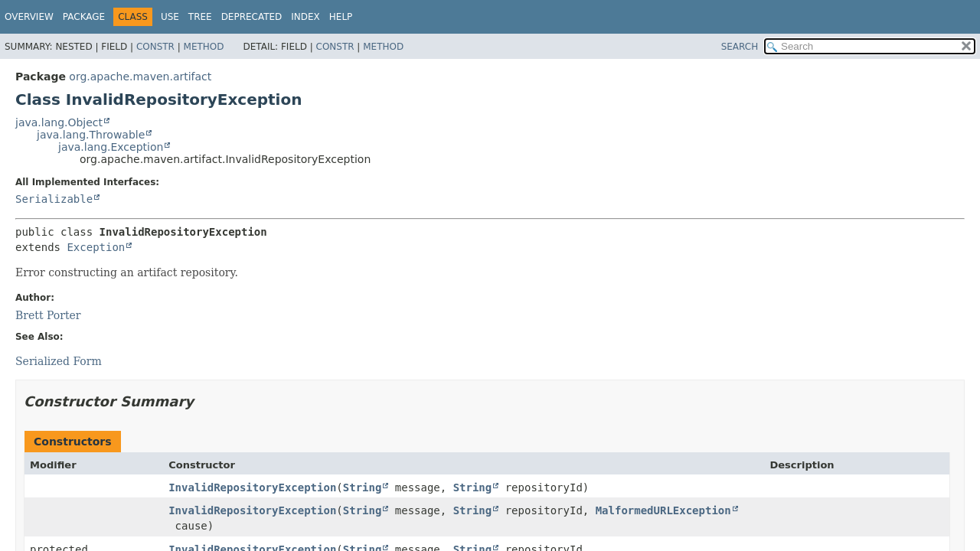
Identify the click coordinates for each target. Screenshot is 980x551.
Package (84, 17)
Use (170, 17)
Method (204, 47)
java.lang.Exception (111, 147)
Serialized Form (59, 361)
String (363, 487)
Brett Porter (48, 315)
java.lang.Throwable (91, 135)
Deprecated (252, 17)
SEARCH (740, 47)
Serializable (54, 199)
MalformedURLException (663, 510)
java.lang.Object (59, 122)
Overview (29, 17)
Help (341, 17)
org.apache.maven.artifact (140, 77)
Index (305, 17)
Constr (155, 47)
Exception (96, 247)
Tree (200, 17)
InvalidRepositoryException (252, 487)
